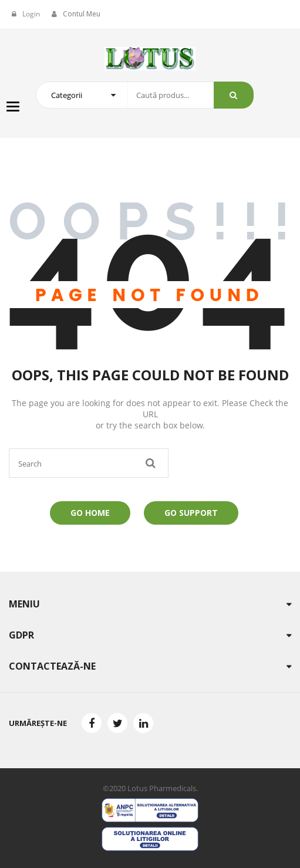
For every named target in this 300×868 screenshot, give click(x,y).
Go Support (191, 513)
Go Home (90, 513)
